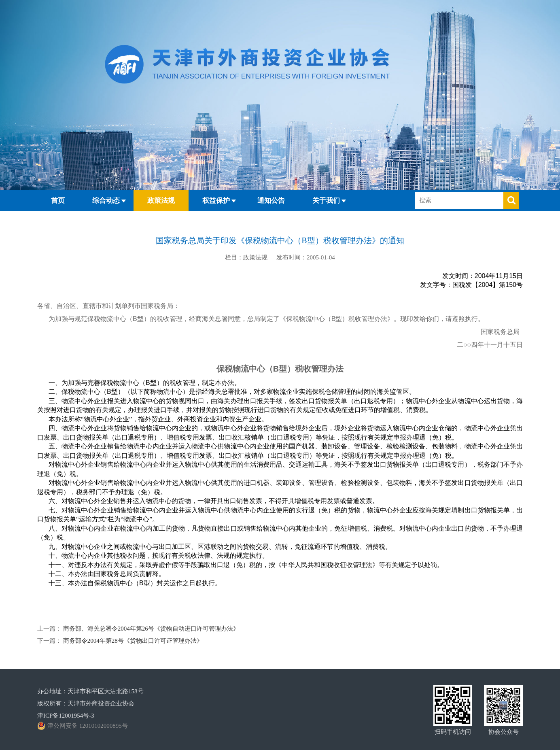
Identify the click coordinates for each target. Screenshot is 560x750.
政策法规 (161, 201)
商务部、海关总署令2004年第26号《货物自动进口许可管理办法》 (150, 629)
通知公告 (271, 201)
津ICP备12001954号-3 (66, 716)
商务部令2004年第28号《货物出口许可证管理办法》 (132, 641)
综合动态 (106, 201)
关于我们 (326, 201)
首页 (58, 201)
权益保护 (216, 201)
